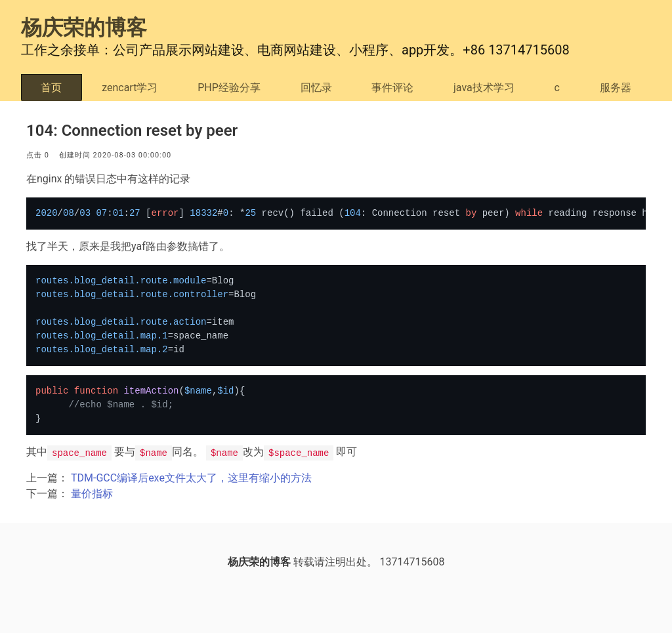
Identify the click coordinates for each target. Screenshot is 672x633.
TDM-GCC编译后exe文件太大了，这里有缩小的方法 (191, 478)
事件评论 (392, 88)
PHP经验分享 (229, 88)
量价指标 (92, 494)
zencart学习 (130, 88)
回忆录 (316, 88)
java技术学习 (484, 88)
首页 (51, 88)
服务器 (616, 88)
